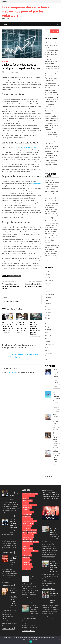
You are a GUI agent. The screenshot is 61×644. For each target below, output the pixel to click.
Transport (48, 356)
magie (31, 523)
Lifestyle (47, 318)
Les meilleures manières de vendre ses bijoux (52, 216)
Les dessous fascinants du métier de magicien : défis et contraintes (52, 100)
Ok (31, 642)
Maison (47, 324)
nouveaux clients (36, 184)
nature (35, 530)
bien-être (25, 496)
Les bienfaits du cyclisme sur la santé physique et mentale (54, 598)
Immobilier (48, 312)
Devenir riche (25, 503)
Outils (46, 338)
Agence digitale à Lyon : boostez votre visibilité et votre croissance (52, 118)
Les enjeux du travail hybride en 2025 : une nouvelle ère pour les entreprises (21, 326)
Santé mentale (26, 551)
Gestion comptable (27, 514)
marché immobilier (27, 526)
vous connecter (13, 372)
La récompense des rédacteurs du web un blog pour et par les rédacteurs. (28, 11)
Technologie (48, 353)
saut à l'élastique (34, 551)
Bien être (47, 286)
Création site (48, 298)
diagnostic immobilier (28, 505)
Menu (5, 24)
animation (25, 494)
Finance (47, 306)
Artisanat (47, 277)
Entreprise (5, 61)
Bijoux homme (49, 476)
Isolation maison (26, 521)
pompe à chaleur (32, 533)
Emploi (47, 300)
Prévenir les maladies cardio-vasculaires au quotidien (51, 45)
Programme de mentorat (28, 537)
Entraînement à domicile (28, 512)
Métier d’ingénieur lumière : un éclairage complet (52, 187)
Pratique (47, 341)
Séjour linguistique (27, 560)
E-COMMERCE (26, 510)
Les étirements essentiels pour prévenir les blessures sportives (57, 399)
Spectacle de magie (27, 555)
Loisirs (47, 321)
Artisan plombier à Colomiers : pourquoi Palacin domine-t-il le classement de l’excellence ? (51, 109)
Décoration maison (27, 507)
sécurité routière (26, 558)
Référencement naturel (28, 548)
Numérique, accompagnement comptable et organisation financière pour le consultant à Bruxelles (35, 328)
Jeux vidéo (34, 521)
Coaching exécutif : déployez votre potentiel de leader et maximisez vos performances (8, 326)
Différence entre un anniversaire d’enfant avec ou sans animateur (52, 92)
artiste (30, 494)
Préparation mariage (27, 542)
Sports (47, 350)
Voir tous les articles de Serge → (12, 301)
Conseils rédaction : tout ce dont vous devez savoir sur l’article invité (52, 196)
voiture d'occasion (27, 564)
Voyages (47, 359)
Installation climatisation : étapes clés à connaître (51, 62)
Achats (47, 271)
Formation (48, 309)
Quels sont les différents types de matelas (56, 437)
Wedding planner (26, 569)
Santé (46, 347)
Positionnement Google (28, 535)
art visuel (35, 494)
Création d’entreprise (27, 501)
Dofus (35, 505)
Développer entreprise (15, 276)
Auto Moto (48, 283)
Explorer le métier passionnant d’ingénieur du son (52, 182)
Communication (49, 295)
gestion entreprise (27, 517)
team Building (26, 562)
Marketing (48, 330)
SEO (24, 553)
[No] (59, 640)
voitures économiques (28, 567)
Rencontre (36, 542)
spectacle (28, 553)
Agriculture (48, 274)
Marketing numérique (27, 530)
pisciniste (25, 533)
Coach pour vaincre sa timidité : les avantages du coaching (14, 526)
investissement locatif (27, 519)
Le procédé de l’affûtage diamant (14, 495)
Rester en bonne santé (27, 544)
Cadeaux (47, 292)
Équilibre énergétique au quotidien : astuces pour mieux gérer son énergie (52, 69)
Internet (47, 315)
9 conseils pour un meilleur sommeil (52, 258)
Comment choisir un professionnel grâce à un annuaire (52, 85)
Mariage (47, 327)
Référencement (49, 344)
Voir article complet (8, 516)
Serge (8, 72)
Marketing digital (26, 528)
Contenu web (26, 498)
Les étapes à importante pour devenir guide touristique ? (54, 567)
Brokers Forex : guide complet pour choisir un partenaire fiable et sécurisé (57, 376)
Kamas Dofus (26, 523)
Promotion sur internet (28, 539)
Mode (46, 333)
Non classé (48, 335)
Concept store (31, 496)
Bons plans (48, 289)
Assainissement (49, 280)
